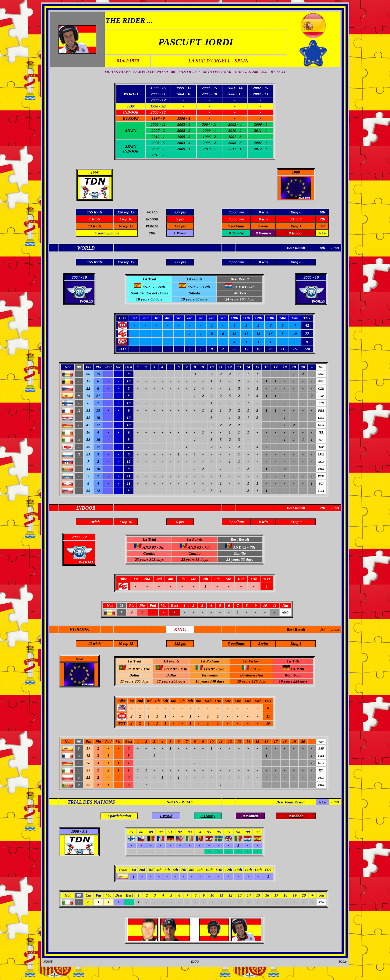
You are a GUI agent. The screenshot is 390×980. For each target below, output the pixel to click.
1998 (296, 172)
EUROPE (131, 118)
